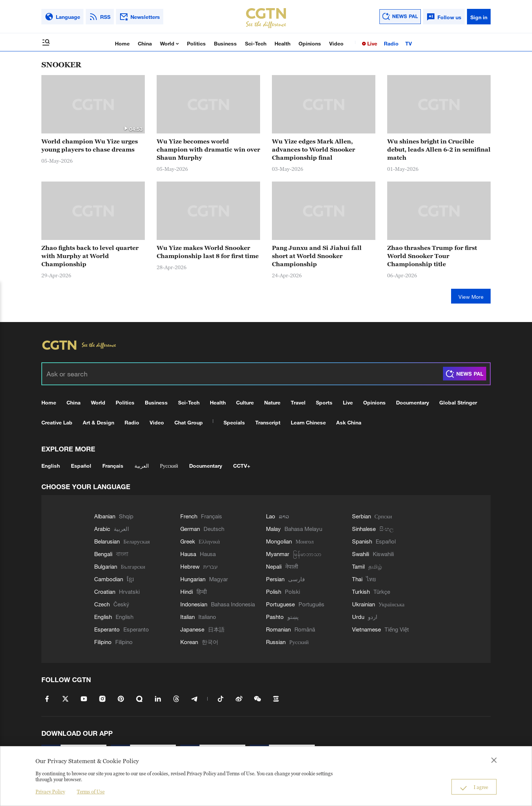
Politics (196, 43)
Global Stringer (458, 402)
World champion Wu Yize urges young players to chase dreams (90, 145)
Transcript (268, 422)
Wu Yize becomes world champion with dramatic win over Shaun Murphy (208, 149)
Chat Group (189, 422)
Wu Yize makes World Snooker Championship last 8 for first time (208, 252)
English (51, 466)
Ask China (349, 422)
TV (409, 43)
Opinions (310, 43)
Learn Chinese (308, 422)
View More (471, 297)
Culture (245, 402)
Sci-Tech (256, 43)
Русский (169, 466)
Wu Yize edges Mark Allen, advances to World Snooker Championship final (313, 149)
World (168, 43)
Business (225, 43)
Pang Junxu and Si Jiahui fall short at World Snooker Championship (317, 256)
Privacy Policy (50, 792)
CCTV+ (242, 466)
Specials (234, 422)
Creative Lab (57, 422)
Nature (272, 402)
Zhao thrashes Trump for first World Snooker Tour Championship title (432, 256)
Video (336, 43)
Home (122, 43)
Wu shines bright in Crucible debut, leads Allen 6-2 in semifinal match (439, 149)
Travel (298, 402)
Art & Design (98, 422)
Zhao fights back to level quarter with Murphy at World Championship (90, 256)
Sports (324, 402)
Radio (391, 43)
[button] (126, 128)
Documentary (412, 402)
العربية (142, 466)
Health (282, 43)
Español (81, 466)
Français (113, 466)
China (145, 43)
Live (371, 43)
